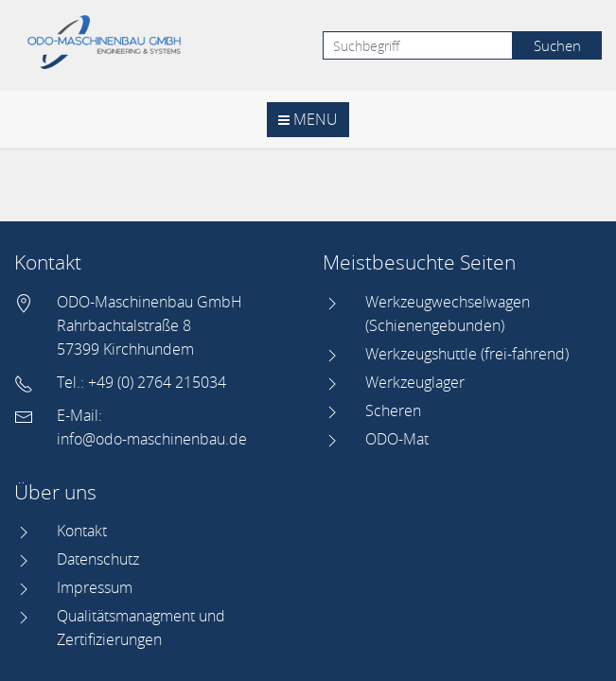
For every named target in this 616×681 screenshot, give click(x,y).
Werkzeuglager (415, 382)
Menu (308, 119)
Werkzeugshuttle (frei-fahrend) (467, 354)
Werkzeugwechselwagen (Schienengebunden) (448, 314)
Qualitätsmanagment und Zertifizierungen (141, 628)
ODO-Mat (397, 439)
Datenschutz (98, 559)
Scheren (393, 410)
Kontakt (82, 531)
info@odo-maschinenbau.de (152, 439)
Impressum (95, 587)
